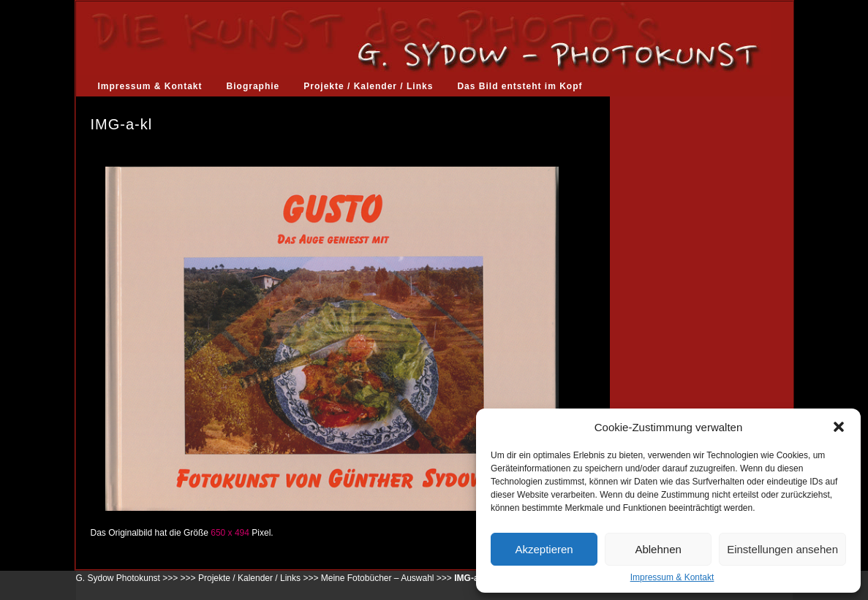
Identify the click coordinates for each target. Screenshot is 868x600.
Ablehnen (658, 549)
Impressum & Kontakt (672, 577)
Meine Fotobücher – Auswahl (378, 578)
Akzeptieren (544, 549)
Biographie (253, 86)
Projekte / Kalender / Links (368, 86)
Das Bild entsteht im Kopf (520, 86)
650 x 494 (230, 533)
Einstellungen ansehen (782, 549)
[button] (839, 427)
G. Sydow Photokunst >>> (127, 578)
